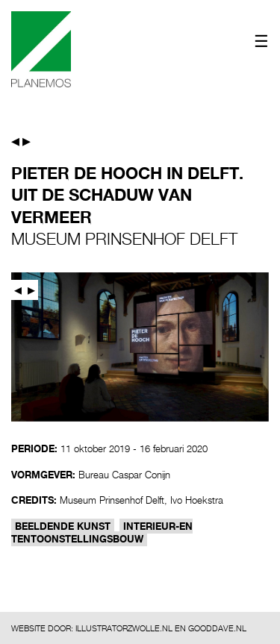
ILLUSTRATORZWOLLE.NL (124, 628)
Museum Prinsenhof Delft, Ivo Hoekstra (141, 500)
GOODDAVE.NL (217, 628)
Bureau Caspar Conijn (124, 475)
